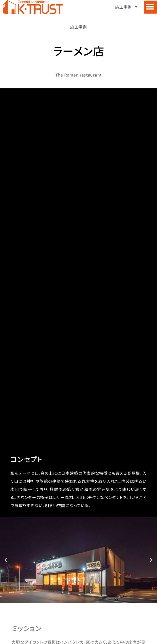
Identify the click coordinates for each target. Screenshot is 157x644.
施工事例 (126, 7)
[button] (151, 7)
